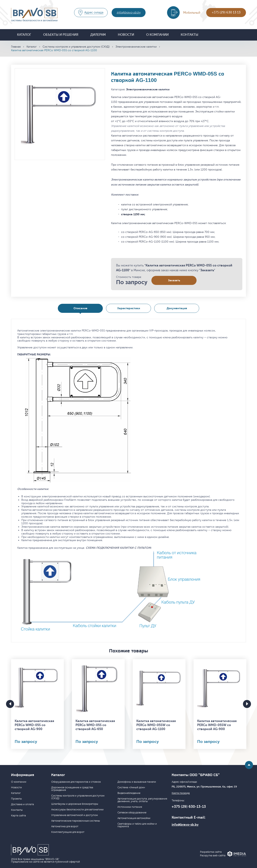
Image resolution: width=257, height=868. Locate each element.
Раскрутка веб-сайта (213, 856)
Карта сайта (18, 816)
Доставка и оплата (22, 804)
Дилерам (98, 35)
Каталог (24, 35)
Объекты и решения (61, 35)
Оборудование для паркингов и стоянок (76, 782)
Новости (126, 35)
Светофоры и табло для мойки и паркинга (137, 825)
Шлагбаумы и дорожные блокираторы (75, 804)
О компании (157, 35)
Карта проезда (181, 793)
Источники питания (130, 807)
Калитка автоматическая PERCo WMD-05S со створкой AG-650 (95, 725)
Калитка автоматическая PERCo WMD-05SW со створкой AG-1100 (156, 725)
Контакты (190, 35)
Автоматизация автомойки (134, 818)
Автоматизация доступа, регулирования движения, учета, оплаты (142, 800)
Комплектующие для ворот (68, 832)
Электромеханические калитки (136, 47)
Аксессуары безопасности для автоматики (77, 810)
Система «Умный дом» (131, 787)
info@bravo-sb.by (129, 13)
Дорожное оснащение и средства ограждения (72, 789)
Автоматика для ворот (65, 826)
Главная (16, 47)
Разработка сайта (211, 852)
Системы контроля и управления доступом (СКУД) (76, 47)
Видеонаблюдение (129, 793)
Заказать (174, 280)
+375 (226, 12)
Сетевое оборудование (132, 813)
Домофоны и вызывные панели (137, 782)
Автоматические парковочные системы (76, 821)
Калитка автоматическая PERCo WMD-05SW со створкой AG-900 (217, 725)
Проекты (16, 799)
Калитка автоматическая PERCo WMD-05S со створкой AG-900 (34, 725)
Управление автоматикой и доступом (74, 815)
